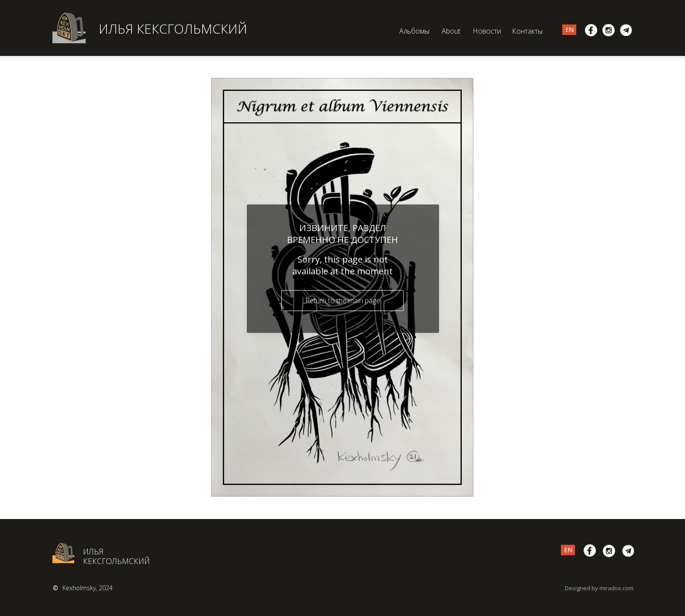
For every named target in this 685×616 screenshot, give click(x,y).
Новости (487, 31)
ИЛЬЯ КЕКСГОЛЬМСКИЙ (173, 29)
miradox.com (616, 588)
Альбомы (414, 31)
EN (569, 29)
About (451, 31)
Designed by (581, 588)
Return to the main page (343, 301)
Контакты (527, 31)
